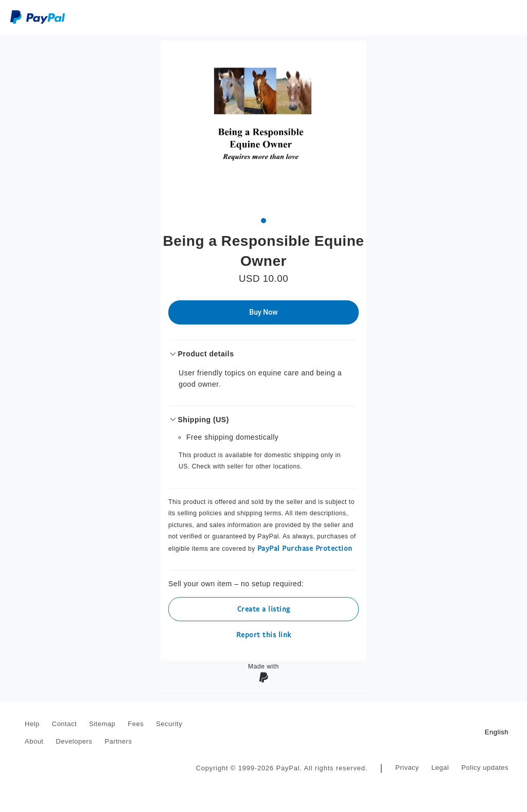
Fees (136, 724)
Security (169, 724)
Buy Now (263, 312)
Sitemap (102, 724)
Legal (440, 768)
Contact (64, 724)
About (34, 741)
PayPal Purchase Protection (305, 548)
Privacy (407, 768)
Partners (118, 741)
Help (32, 724)
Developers (74, 741)
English (497, 732)
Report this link (264, 634)
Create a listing (264, 609)
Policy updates (485, 768)
